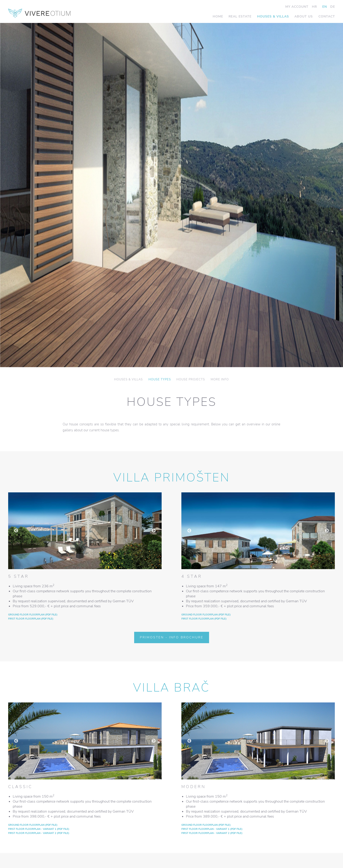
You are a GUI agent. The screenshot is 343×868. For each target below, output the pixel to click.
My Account (297, 7)
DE (333, 7)
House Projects (191, 380)
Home (218, 16)
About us (304, 16)
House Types (160, 380)
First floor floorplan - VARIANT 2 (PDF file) (39, 833)
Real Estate (240, 16)
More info (220, 380)
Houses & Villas (273, 16)
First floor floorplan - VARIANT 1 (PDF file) (39, 829)
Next (154, 531)
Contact (327, 16)
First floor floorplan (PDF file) (31, 619)
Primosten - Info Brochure (172, 637)
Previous (16, 531)
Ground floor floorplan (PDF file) (33, 615)
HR (314, 7)
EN (325, 7)
